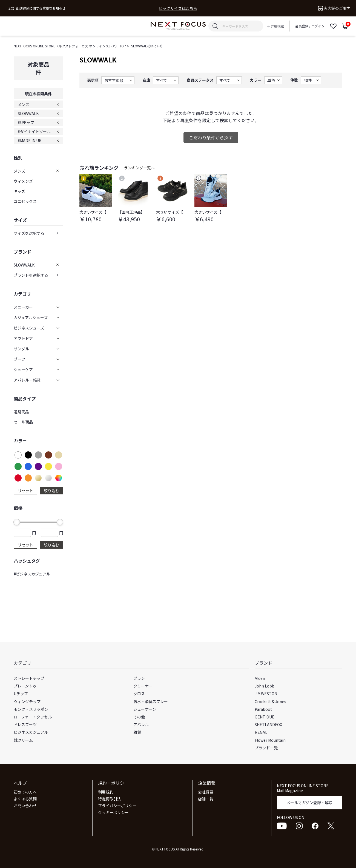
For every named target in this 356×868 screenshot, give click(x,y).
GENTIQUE (265, 717)
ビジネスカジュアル (31, 732)
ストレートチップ (29, 678)
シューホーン (145, 709)
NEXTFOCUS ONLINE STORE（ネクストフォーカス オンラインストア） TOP (70, 46)
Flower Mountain (270, 740)
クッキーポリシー (113, 812)
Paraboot (263, 709)
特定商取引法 (110, 799)
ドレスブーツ (25, 724)
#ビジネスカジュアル (32, 574)
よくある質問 (25, 799)
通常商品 (21, 412)
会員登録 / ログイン (310, 26)
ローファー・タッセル (33, 717)
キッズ (19, 191)
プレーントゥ (25, 686)
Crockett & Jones (270, 701)
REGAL (261, 732)
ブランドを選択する (31, 275)
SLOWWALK (28, 113)
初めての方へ (25, 792)
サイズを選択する (29, 233)
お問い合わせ (25, 806)
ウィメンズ (23, 181)
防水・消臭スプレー (151, 701)
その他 (139, 717)
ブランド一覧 (266, 748)
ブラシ (139, 678)
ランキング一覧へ (139, 168)
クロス (139, 694)
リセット (25, 491)
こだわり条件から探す (211, 137)
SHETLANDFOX (268, 724)
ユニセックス (25, 201)
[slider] (17, 522)
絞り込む (51, 491)
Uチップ (21, 694)
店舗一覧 (206, 799)
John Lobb (265, 686)
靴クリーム (23, 740)
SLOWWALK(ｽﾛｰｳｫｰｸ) (147, 46)
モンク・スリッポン (31, 709)
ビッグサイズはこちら (178, 8)
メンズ (24, 104)
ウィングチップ (27, 701)
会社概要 (206, 792)
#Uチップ (26, 122)
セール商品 (23, 422)
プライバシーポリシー (117, 806)
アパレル (141, 724)
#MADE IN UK (30, 141)
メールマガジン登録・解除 (309, 803)
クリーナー (143, 686)
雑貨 (137, 732)
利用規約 (106, 792)
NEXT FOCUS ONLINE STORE (178, 26)
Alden (260, 678)
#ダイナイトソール (34, 131)
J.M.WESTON (266, 694)
